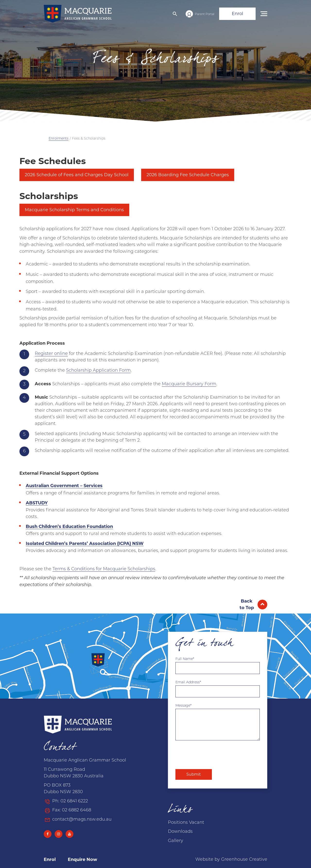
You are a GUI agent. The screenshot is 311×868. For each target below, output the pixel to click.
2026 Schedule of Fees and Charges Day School (77, 175)
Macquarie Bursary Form (189, 384)
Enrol (238, 14)
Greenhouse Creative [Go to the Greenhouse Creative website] (244, 860)
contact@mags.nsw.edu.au (82, 820)
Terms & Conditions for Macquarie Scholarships (104, 569)
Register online (51, 354)
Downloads (180, 832)
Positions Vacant (186, 823)
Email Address (188, 682)
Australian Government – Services (64, 486)
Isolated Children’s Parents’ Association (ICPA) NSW (85, 544)
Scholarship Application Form (98, 371)
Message (183, 706)
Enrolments (59, 139)
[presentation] (212, 755)
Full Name (184, 659)
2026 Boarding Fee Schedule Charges (188, 175)
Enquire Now (82, 859)
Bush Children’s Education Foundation (69, 526)
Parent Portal (205, 14)
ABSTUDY (37, 503)
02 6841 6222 (74, 801)
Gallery (176, 841)
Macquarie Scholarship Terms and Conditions (74, 210)
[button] (175, 14)
